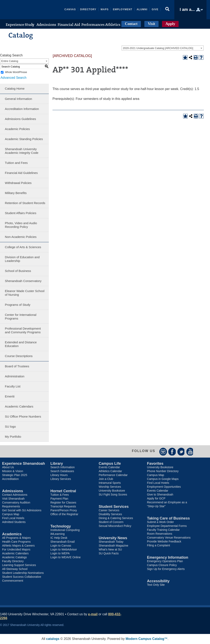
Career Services (109, 510)
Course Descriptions (19, 356)
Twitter (181, 452)
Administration (15, 376)
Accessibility (158, 581)
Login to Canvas (61, 546)
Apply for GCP (156, 499)
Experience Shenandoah (23, 464)
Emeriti (10, 396)
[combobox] (163, 48)
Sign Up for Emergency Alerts (166, 569)
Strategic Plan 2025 (15, 475)
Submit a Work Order (160, 522)
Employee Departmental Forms (167, 526)
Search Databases (62, 471)
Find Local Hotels (13, 518)
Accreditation (10, 479)
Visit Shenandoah (13, 499)
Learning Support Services (19, 565)
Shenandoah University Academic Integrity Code (22, 151)
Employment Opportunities (164, 487)
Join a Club (106, 479)
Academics (12, 534)
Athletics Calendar (110, 471)
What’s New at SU (110, 550)
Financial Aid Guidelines (21, 173)
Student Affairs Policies (21, 213)
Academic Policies (17, 129)
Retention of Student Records (25, 203)
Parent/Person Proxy (64, 510)
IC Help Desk (59, 538)
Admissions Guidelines (21, 119)
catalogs (53, 639)
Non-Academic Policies (21, 237)
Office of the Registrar (64, 514)
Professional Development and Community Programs (23, 330)
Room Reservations (160, 534)
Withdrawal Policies (18, 183)
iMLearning (58, 534)
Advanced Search (13, 77)
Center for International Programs (21, 317)
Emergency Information (168, 558)
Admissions (13, 491)
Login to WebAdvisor (64, 550)
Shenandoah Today (111, 542)
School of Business (18, 271)
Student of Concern (111, 522)
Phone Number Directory (163, 471)
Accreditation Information (22, 109)
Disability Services (110, 514)
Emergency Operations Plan (165, 561)
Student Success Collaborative (22, 577)
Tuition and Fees (16, 163)
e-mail (93, 614)
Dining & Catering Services (116, 518)
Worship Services (110, 487)
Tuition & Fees (60, 495)
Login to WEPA (60, 554)
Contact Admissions (15, 495)
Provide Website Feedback (164, 542)
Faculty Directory (13, 561)
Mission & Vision (13, 471)
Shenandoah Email (63, 542)
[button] (168, 10)
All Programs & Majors (16, 538)
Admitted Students (14, 522)
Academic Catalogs (14, 557)
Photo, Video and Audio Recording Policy (21, 225)
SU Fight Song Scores (113, 495)
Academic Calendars (19, 406)
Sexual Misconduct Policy (115, 526)
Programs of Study (18, 305)
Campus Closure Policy (162, 565)
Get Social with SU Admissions (22, 510)
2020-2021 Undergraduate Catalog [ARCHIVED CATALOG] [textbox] (158, 48)
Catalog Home (15, 88)
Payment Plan (59, 499)
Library (57, 464)
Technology (61, 526)
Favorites (155, 464)
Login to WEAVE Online (66, 557)
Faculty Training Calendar (163, 530)
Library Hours (59, 475)
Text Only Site (156, 585)
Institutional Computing (65, 530)
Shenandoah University (34, 10)
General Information (19, 99)
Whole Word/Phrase (16, 72)
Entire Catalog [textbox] (10, 61)
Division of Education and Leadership (22, 259)
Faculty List (13, 386)
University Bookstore (112, 491)
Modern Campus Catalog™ (147, 639)
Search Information (63, 467)
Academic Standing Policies (24, 139)
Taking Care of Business (168, 518)
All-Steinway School (15, 569)
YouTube (190, 452)
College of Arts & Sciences (23, 247)
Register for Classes (63, 503)
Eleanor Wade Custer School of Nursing (25, 293)
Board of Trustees (17, 366)
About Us (8, 467)
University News (113, 538)
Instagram (163, 452)
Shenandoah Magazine (113, 546)
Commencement (13, 581)
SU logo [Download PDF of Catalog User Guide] (10, 426)
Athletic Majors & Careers (18, 546)
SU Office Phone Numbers (23, 416)
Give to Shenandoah (160, 495)
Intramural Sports (110, 483)
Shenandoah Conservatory (23, 281)
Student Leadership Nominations (23, 573)
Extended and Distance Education (21, 344)
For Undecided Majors (16, 550)
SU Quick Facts (109, 554)
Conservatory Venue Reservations (169, 538)
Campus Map (11, 514)
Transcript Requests (63, 507)
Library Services (61, 479)
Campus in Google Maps (163, 479)
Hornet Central (63, 491)
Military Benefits (16, 193)
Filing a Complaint (159, 546)
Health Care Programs (16, 542)
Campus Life (110, 464)
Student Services (114, 507)
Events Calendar (109, 467)
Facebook (172, 452)
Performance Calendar (113, 475)
